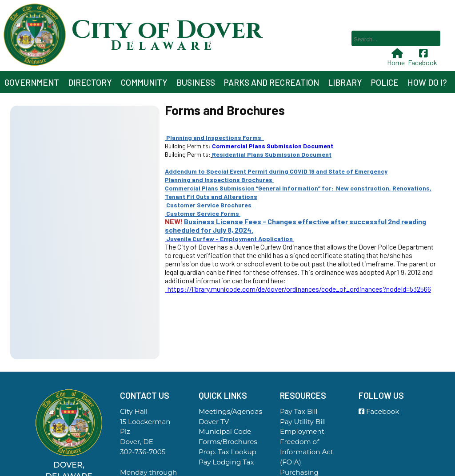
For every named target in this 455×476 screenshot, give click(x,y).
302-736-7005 (143, 452)
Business (196, 82)
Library (345, 82)
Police (385, 82)
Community (144, 82)
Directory (90, 82)
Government (32, 82)
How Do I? (427, 82)
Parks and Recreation (271, 82)
